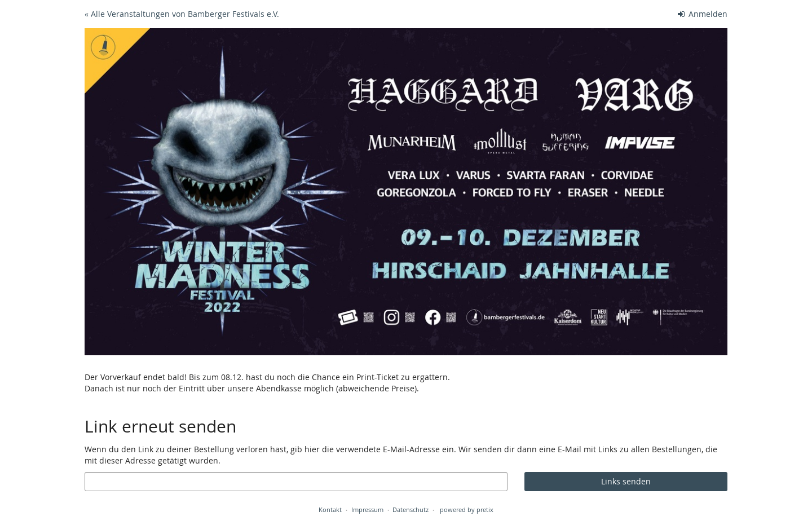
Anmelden (703, 14)
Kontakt (330, 509)
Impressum (367, 509)
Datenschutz (411, 509)
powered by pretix (467, 509)
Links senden (626, 481)
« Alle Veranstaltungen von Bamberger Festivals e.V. (182, 14)
